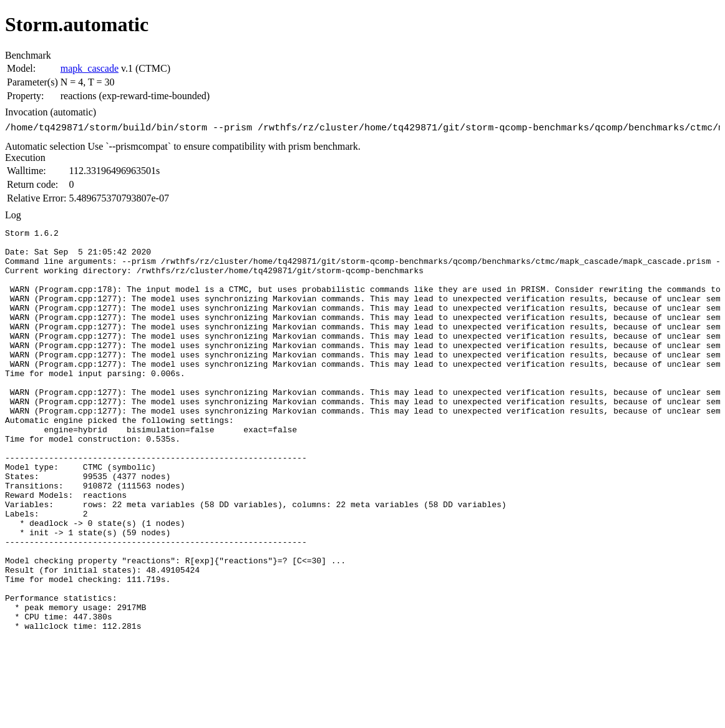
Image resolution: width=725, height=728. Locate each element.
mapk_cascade (90, 68)
